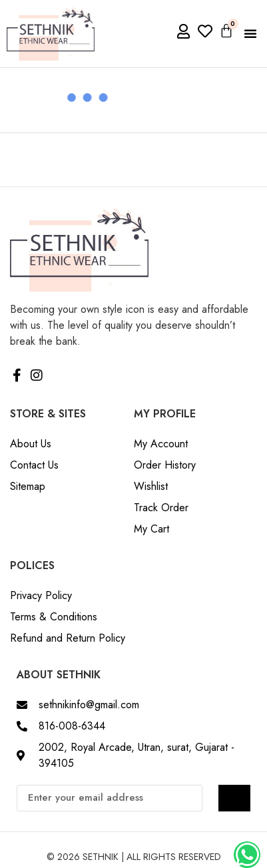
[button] (250, 33)
